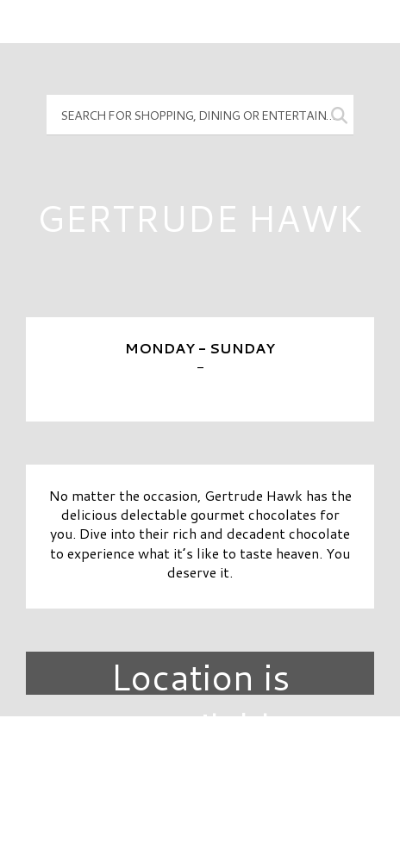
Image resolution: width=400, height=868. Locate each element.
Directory (200, 759)
